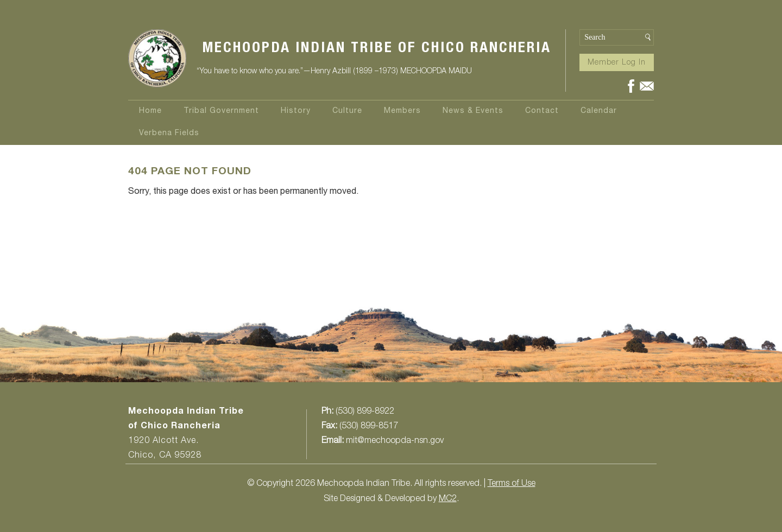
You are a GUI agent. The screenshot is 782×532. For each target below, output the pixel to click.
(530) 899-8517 (369, 427)
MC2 (448, 499)
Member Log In (617, 63)
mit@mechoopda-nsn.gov (395, 441)
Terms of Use (512, 484)
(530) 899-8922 (365, 412)
